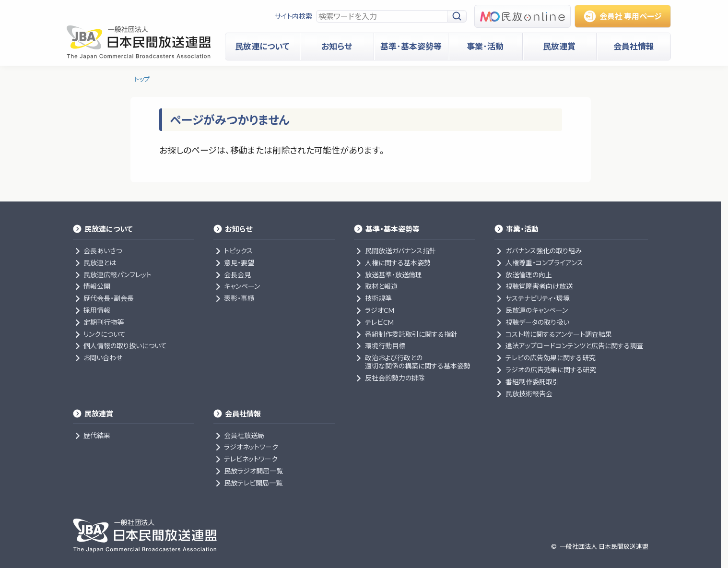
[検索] (457, 17)
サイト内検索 (294, 16)
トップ (142, 79)
